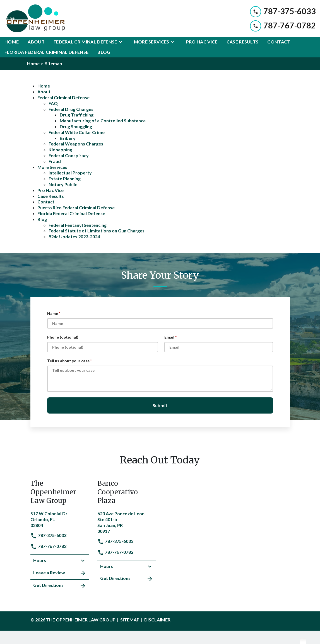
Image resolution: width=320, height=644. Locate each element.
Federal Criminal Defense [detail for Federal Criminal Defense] (63, 97)
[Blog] (104, 52)
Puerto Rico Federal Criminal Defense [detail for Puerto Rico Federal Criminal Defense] (76, 207)
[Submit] (160, 405)
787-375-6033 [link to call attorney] (48, 535)
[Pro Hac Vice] (202, 42)
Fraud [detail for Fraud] (55, 161)
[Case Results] (243, 42)
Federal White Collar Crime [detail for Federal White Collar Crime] (77, 132)
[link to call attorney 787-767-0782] (283, 25)
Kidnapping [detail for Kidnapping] (60, 150)
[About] (36, 42)
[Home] (12, 42)
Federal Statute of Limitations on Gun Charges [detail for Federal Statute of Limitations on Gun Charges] (97, 231)
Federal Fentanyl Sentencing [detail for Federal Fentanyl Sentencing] (78, 225)
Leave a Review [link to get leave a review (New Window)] (60, 573)
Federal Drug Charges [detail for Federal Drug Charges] (71, 109)
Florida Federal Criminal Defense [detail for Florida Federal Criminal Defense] (71, 213)
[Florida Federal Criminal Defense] (46, 52)
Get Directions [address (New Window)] (60, 586)
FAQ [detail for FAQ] (53, 103)
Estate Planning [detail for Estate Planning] (65, 178)
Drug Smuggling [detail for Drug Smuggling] (76, 126)
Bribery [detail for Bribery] (68, 138)
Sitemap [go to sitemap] (130, 620)
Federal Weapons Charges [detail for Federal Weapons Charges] (76, 144)
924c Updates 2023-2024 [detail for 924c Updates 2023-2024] (74, 236)
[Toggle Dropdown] (122, 42)
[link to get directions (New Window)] (60, 519)
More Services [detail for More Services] (52, 167)
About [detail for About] (44, 92)
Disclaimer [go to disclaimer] (157, 620)
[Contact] (279, 42)
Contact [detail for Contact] (46, 202)
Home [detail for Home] (44, 86)
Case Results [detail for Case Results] (51, 196)
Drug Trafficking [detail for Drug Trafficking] (77, 115)
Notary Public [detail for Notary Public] (63, 184)
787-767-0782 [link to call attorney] (48, 546)
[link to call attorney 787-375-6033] (283, 11)
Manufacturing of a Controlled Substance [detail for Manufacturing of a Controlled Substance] (103, 121)
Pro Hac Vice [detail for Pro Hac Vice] (50, 190)
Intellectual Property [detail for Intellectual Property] (70, 173)
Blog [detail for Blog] (42, 219)
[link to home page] (34, 18)
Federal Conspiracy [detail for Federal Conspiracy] (69, 155)
